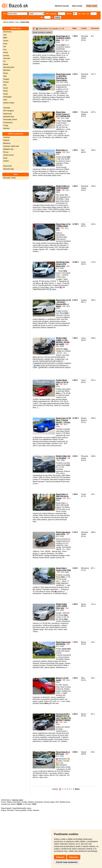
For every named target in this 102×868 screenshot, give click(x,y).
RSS (57, 802)
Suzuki (6, 88)
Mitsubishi (7, 70)
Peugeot (6, 79)
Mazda (6, 64)
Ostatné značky (9, 103)
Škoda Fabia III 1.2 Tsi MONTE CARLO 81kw (63, 38)
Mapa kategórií (6, 808)
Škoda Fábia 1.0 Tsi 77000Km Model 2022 (63, 226)
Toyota (5, 94)
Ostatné (6, 161)
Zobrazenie (95, 28)
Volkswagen (7, 97)
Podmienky (39, 802)
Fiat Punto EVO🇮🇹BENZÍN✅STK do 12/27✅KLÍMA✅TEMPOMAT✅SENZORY (63, 718)
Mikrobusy (7, 143)
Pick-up (6, 152)
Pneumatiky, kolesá (10, 120)
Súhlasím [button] (60, 857)
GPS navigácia (8, 111)
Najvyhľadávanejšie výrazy (22, 808)
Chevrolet (7, 58)
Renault (6, 82)
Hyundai (6, 56)
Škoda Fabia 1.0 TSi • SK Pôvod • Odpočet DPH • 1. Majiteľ (63, 303)
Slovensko (10, 810)
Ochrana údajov (49, 802)
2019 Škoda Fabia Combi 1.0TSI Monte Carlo (63, 264)
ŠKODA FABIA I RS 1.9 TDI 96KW (63, 457)
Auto (17, 22)
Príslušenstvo (8, 123)
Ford (5, 50)
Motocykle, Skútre (9, 178)
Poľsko (30, 810)
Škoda (5, 91)
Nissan (6, 73)
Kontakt (24, 802)
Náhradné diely (9, 117)
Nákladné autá (8, 149)
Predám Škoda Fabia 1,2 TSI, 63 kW (62, 382)
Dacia (5, 44)
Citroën (6, 41)
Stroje (5, 158)
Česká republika (21, 810)
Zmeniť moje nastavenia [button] (67, 862)
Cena (74, 28)
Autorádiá (7, 108)
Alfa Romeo (7, 32)
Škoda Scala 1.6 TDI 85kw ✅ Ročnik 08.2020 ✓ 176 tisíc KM (63, 421)
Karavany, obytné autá (11, 146)
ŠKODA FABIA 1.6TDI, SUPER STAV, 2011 (62, 606)
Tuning (6, 125)
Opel (5, 76)
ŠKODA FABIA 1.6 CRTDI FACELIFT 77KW (63, 188)
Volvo (5, 100)
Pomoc (4, 802)
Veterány (6, 128)
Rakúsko (36, 810)
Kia (4, 61)
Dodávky (6, 140)
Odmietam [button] (74, 857)
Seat (5, 85)
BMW (5, 38)
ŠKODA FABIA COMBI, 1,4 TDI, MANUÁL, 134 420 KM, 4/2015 (63, 341)
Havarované (7, 114)
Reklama (31, 802)
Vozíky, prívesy (8, 155)
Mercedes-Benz (9, 67)
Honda (5, 53)
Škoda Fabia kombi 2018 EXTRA (63, 643)
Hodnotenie (17, 802)
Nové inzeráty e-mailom (42, 32)
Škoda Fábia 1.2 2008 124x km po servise (62, 496)
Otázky (9, 802)
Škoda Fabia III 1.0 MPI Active (63, 753)
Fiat (4, 47)
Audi (5, 35)
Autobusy (6, 137)
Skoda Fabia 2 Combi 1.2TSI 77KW (63, 569)
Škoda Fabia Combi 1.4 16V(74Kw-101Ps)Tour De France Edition (63, 77)
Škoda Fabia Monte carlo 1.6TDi (63, 533)
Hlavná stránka (8, 22)
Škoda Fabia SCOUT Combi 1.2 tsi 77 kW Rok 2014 (63, 114)
